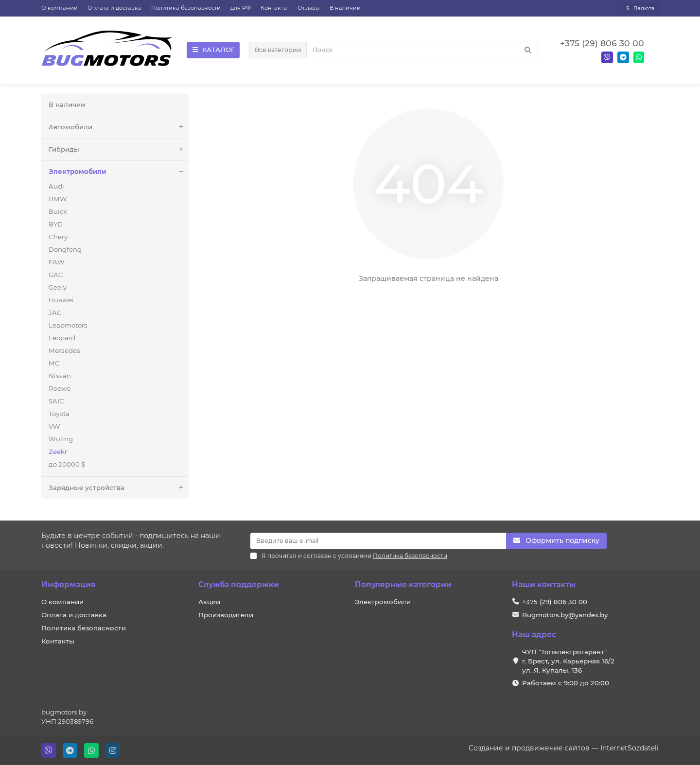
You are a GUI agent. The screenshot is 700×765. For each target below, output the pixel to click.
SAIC (56, 401)
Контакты (274, 8)
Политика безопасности (186, 8)
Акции (209, 602)
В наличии (345, 8)
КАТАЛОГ (213, 50)
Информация (69, 584)
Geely (58, 287)
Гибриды (119, 149)
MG (54, 363)
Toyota (59, 414)
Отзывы (309, 8)
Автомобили (119, 127)
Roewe (60, 388)
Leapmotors (68, 325)
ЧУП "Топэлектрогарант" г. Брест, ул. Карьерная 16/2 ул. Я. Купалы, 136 (568, 661)
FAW (57, 262)
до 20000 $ (67, 464)
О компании (60, 8)
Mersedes (64, 350)
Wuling (61, 439)
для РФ (241, 8)
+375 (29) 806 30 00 (555, 602)
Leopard (62, 338)
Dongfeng (65, 249)
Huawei (61, 300)
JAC (55, 313)
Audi (56, 186)
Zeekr (58, 452)
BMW (58, 199)
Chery (58, 237)
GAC (56, 275)
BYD (56, 224)
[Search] (422, 50)
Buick (58, 211)
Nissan (60, 376)
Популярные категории (403, 584)
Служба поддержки (239, 584)
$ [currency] (640, 8)
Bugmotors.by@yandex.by (565, 615)
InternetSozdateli (630, 748)
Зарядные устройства (119, 488)
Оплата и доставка (114, 8)
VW (54, 426)
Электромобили (119, 172)
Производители (226, 615)
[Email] (378, 541)
